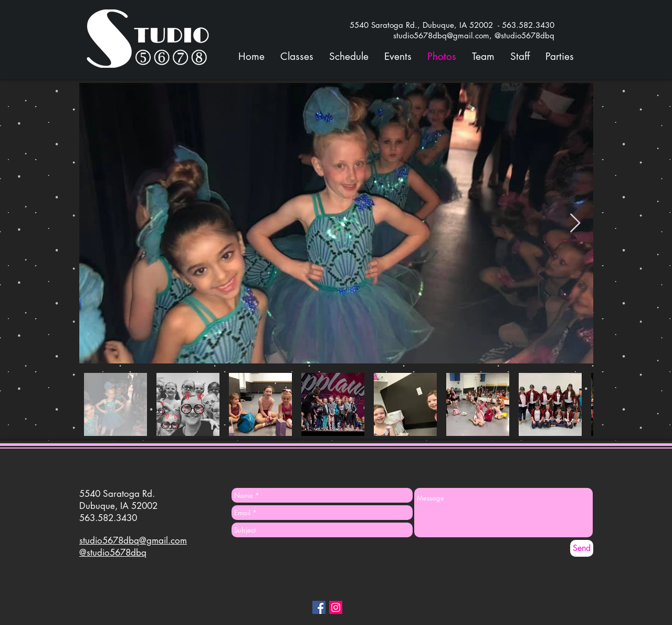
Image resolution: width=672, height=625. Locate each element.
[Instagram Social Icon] (336, 607)
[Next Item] (575, 223)
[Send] (582, 548)
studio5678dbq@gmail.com (133, 540)
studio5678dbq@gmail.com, (444, 35)
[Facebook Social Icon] (319, 607)
